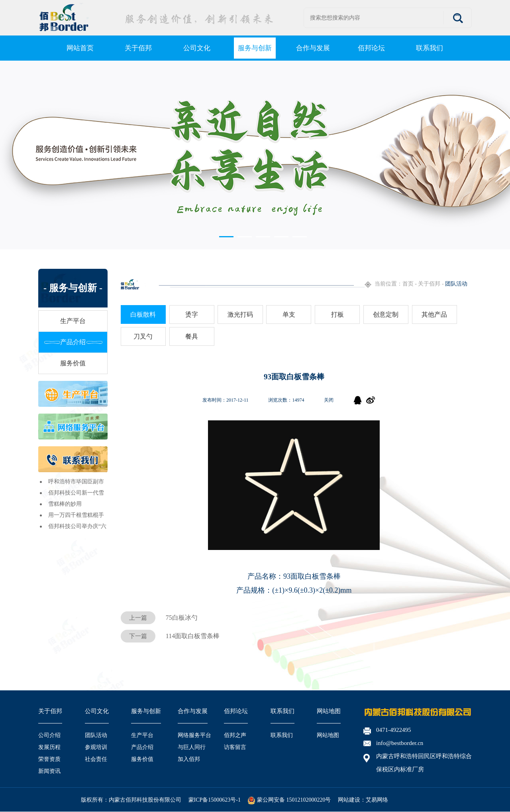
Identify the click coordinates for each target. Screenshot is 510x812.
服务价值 (73, 363)
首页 (408, 284)
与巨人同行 (192, 747)
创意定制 (386, 314)
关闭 (329, 400)
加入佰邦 (189, 759)
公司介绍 (49, 735)
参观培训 (96, 747)
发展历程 (49, 747)
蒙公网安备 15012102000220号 (289, 800)
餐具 (192, 336)
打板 (337, 314)
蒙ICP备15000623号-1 (215, 800)
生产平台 (73, 321)
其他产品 (434, 314)
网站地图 (329, 711)
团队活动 (96, 735)
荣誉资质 (49, 759)
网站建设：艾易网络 (363, 800)
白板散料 (143, 314)
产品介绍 (73, 342)
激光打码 (240, 314)
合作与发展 (193, 711)
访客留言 (235, 747)
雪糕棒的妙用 (65, 504)
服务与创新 (146, 711)
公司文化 (97, 711)
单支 (289, 314)
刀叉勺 (143, 336)
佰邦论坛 (236, 711)
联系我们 (282, 711)
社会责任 (96, 759)
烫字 (192, 314)
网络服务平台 (194, 735)
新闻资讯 (49, 771)
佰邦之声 (235, 735)
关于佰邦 (50, 711)
